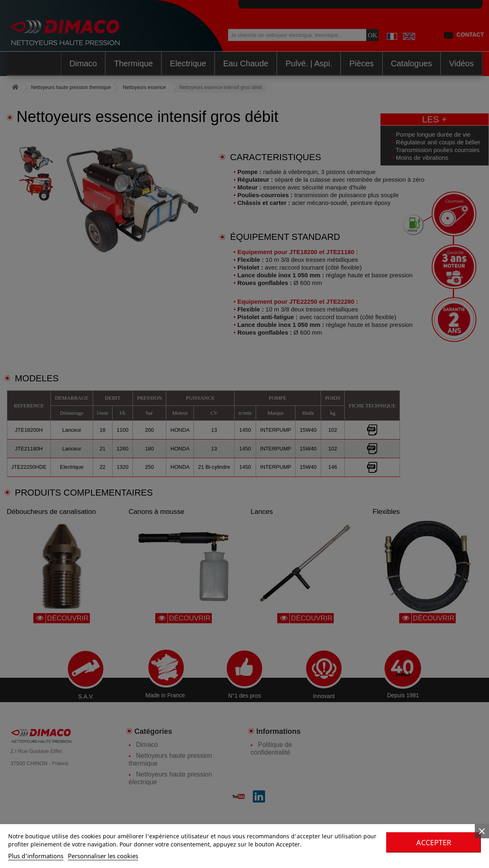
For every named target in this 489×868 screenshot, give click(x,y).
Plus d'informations (36, 856)
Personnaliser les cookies (103, 856)
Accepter (434, 842)
